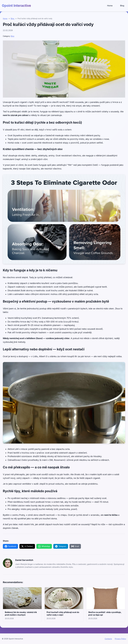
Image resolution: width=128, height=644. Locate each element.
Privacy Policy (120, 639)
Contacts (108, 639)
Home (110, 6)
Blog (122, 6)
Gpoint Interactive (16, 6)
